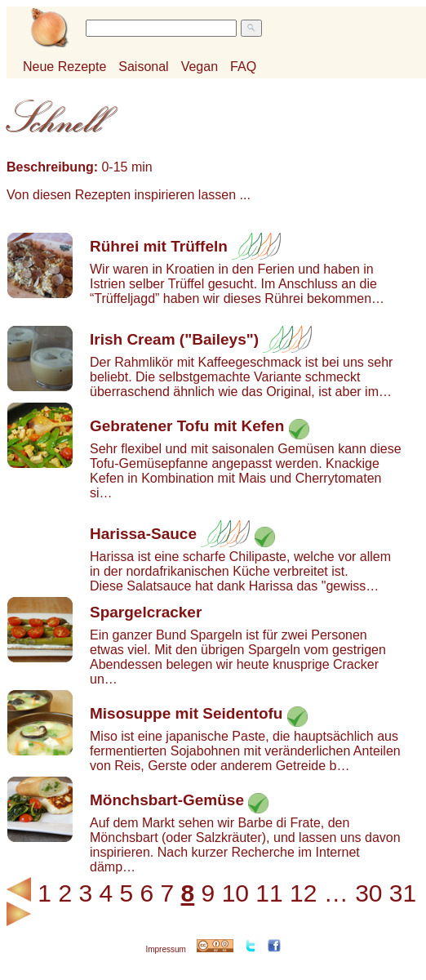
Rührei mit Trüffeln (159, 246)
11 (269, 893)
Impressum (165, 949)
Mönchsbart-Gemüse (167, 800)
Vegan (200, 67)
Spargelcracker (146, 612)
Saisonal (143, 67)
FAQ (243, 67)
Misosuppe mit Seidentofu (186, 713)
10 (235, 893)
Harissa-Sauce (143, 534)
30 (368, 893)
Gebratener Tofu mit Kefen (187, 426)
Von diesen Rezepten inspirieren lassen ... (129, 195)
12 (303, 893)
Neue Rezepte (64, 67)
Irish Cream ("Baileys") (174, 339)
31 (403, 893)
